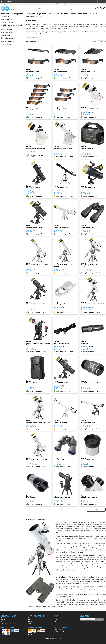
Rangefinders (54, 14)
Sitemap (30, 621)
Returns (30, 634)
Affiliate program (59, 630)
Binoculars (5, 14)
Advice (56, 620)
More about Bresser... (32, 38)
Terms (3, 618)
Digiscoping (30, 14)
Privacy (3, 621)
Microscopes (83, 14)
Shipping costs (32, 633)
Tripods (73, 14)
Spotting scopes (17, 14)
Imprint (3, 620)
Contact (56, 621)
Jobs (29, 620)
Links (29, 623)
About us (30, 618)
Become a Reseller (59, 631)
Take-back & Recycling (8, 623)
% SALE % (94, 14)
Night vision (42, 14)
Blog (55, 623)
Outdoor (64, 14)
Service (56, 618)
